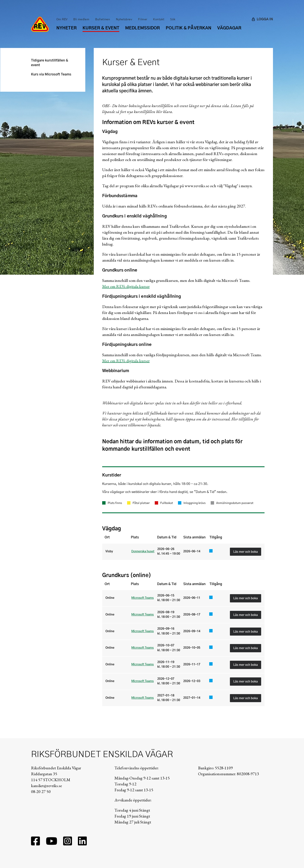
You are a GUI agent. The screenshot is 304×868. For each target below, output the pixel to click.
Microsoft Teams (142, 598)
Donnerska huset (143, 551)
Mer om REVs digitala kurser (126, 286)
